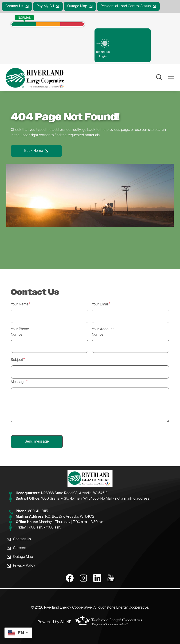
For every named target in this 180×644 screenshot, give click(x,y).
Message (18, 382)
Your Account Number (103, 332)
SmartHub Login (103, 48)
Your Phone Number (20, 332)
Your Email (100, 305)
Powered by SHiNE (54, 622)
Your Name (20, 305)
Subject (17, 360)
